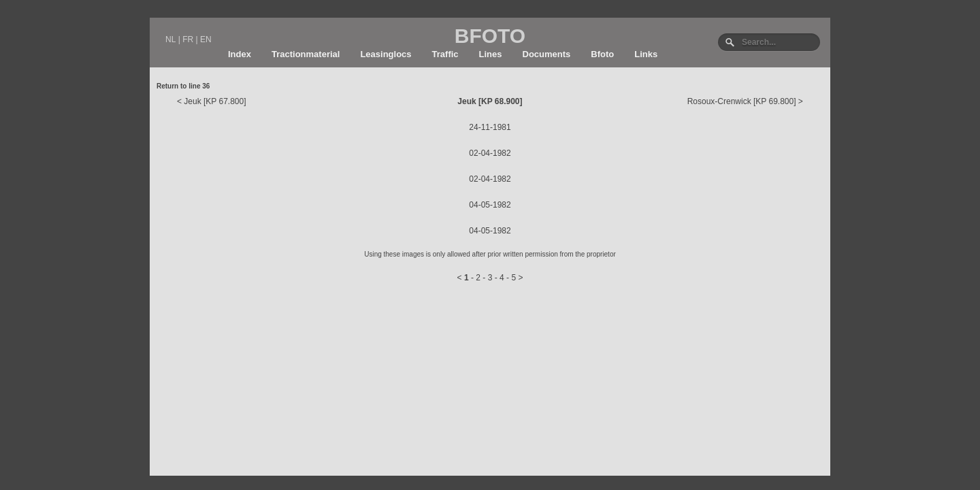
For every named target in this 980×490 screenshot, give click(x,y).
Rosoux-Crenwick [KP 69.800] (742, 101)
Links (646, 54)
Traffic (445, 54)
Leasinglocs (386, 54)
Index (240, 54)
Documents (547, 54)
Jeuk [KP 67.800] (215, 101)
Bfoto (602, 54)
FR (188, 39)
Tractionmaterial (306, 54)
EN (206, 39)
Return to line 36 (183, 86)
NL (170, 39)
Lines (491, 54)
